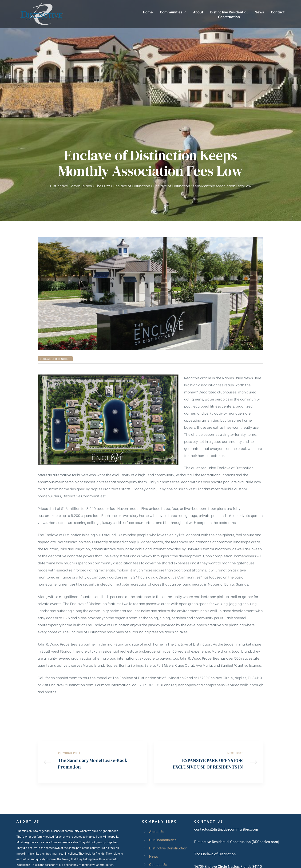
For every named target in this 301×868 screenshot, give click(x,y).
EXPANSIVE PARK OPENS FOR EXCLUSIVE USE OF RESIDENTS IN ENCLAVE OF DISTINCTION (209, 669)
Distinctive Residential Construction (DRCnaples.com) (237, 750)
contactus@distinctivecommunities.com (226, 738)
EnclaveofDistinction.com (233, 800)
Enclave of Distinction (55, 265)
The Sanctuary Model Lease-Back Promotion (92, 669)
